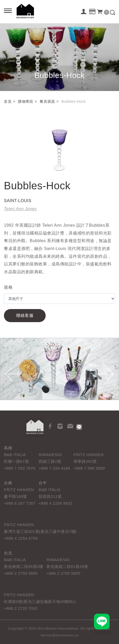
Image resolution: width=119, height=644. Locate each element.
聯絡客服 (25, 315)
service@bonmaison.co (59, 635)
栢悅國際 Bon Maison (25, 11)
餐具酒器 (47, 101)
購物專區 (26, 101)
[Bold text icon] (8, 10)
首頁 (8, 101)
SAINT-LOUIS (18, 201)
